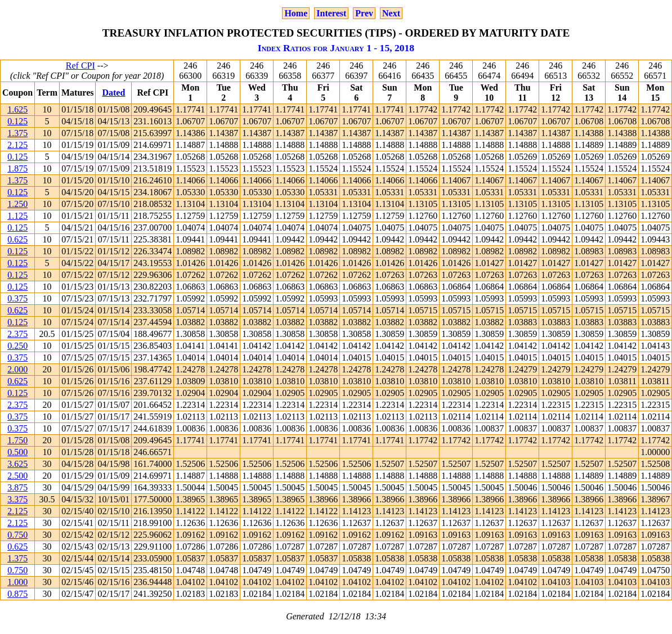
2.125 (17, 145)
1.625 (17, 109)
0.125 (17, 121)
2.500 (17, 476)
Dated (113, 93)
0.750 (17, 535)
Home (296, 13)
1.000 (17, 582)
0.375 (17, 298)
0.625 (17, 239)
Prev (364, 13)
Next (391, 13)
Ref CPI (80, 66)
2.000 (17, 369)
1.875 (17, 168)
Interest (331, 13)
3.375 (17, 499)
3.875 (17, 487)
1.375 (17, 133)
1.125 (17, 216)
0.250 (17, 346)
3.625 (17, 464)
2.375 (17, 334)
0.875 (17, 594)
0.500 (17, 452)
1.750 (17, 440)
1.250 (17, 204)
